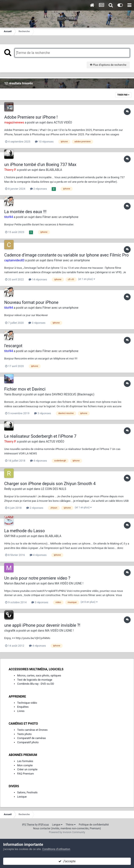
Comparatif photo (28, 742)
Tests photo (24, 734)
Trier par (123, 95)
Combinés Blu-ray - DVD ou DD (36, 684)
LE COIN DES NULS (54, 489)
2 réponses (39, 189)
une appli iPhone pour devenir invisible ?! (42, 625)
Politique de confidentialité (94, 825)
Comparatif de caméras (32, 738)
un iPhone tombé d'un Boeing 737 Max (40, 165)
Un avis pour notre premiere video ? (37, 578)
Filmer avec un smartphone (60, 217)
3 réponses (37, 323)
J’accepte (67, 861)
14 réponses (38, 279)
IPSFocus (43, 825)
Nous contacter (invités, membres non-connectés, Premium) (67, 828)
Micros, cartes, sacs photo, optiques (39, 675)
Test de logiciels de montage (35, 680)
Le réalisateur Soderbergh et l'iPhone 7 (40, 436)
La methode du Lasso (25, 531)
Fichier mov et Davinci (25, 389)
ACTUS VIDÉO (63, 122)
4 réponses (39, 461)
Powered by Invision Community (67, 832)
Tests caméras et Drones (32, 730)
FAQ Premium (26, 774)
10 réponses (44, 142)
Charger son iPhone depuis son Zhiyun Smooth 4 (50, 484)
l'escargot (13, 346)
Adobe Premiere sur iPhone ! (31, 117)
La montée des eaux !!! (25, 212)
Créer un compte (27, 769)
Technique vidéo (27, 703)
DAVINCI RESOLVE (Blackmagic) (73, 394)
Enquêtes (23, 707)
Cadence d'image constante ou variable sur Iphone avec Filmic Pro (66, 255)
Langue (57, 825)
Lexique (22, 797)
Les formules (25, 761)
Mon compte (25, 765)
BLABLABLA (54, 170)
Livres (21, 711)
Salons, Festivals (27, 792)
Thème (71, 825)
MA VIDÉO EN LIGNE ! (69, 583)
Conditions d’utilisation (56, 849)
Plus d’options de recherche (108, 65)
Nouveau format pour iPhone (31, 302)
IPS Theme (28, 825)
